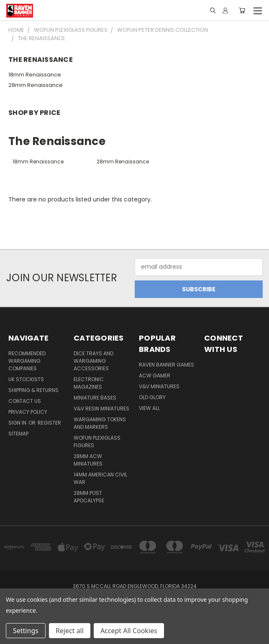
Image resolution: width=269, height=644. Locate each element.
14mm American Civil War (100, 478)
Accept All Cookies (129, 631)
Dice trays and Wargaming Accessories (94, 361)
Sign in (18, 423)
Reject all (70, 631)
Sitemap (18, 434)
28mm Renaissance (36, 85)
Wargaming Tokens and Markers (100, 423)
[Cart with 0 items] (242, 10)
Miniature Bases (95, 398)
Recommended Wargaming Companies (27, 361)
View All (149, 408)
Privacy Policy (28, 412)
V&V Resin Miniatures (101, 409)
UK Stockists (26, 379)
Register (49, 423)
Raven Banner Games (167, 365)
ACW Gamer (155, 375)
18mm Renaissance (35, 75)
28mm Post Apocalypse (89, 497)
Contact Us (25, 401)
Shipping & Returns (33, 390)
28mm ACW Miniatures (88, 460)
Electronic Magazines (89, 383)
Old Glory (152, 397)
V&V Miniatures (159, 386)
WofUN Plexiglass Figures (97, 442)
